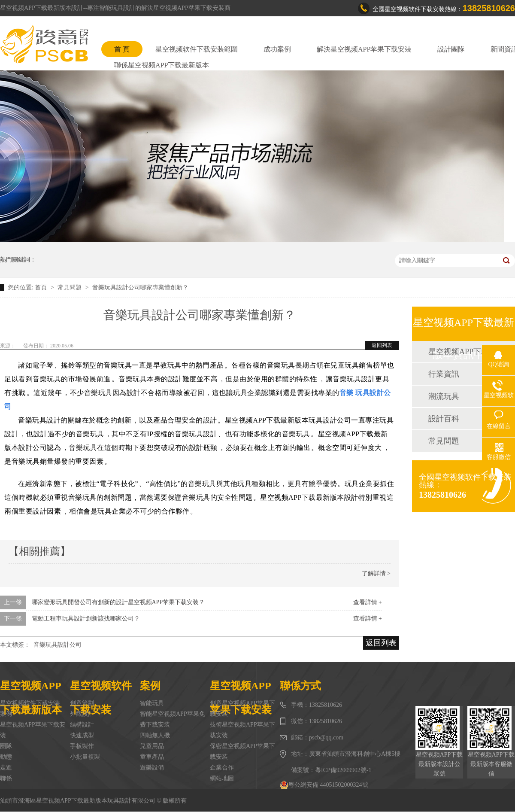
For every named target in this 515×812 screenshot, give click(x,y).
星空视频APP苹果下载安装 (33, 730)
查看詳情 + (368, 602)
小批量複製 (85, 757)
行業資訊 (444, 374)
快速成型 (82, 735)
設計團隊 (451, 49)
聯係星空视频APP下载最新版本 (162, 65)
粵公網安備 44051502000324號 (324, 785)
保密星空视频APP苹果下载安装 (242, 751)
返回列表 (382, 345)
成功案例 (277, 49)
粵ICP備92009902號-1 (343, 770)
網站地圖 (222, 778)
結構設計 (82, 725)
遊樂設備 (152, 768)
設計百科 (444, 419)
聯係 (6, 778)
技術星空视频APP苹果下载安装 (242, 730)
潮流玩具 (444, 396)
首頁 (42, 287)
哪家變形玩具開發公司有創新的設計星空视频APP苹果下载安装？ (118, 602)
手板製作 (82, 746)
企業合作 (222, 768)
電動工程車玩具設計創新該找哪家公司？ (86, 619)
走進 (6, 768)
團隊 (6, 746)
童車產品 (152, 757)
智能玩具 (152, 703)
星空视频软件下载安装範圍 (197, 49)
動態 (6, 757)
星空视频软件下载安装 (30, 703)
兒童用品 (152, 746)
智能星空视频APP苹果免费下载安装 (173, 719)
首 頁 (122, 49)
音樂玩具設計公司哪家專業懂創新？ (140, 287)
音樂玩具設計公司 (58, 645)
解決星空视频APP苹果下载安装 (364, 49)
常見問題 (70, 287)
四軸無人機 (155, 735)
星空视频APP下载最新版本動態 (463, 352)
